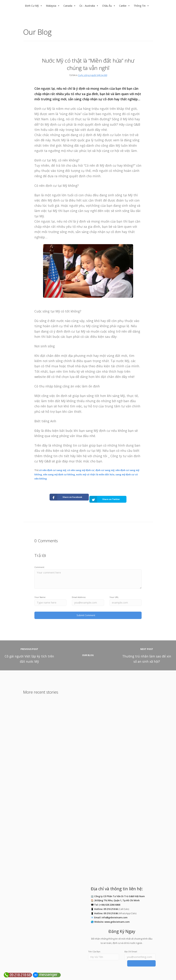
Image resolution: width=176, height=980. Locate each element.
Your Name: (40, 593)
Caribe (123, 6)
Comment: (40, 563)
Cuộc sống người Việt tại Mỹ (93, 75)
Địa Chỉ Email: (131, 946)
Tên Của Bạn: (94, 946)
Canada (68, 6)
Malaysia (51, 6)
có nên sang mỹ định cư (81, 470)
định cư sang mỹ (105, 470)
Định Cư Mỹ (32, 6)
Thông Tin (140, 6)
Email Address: (79, 593)
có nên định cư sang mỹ (53, 470)
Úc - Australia (87, 6)
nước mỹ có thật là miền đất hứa (95, 474)
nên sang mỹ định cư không (59, 474)
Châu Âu (107, 6)
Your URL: (114, 593)
